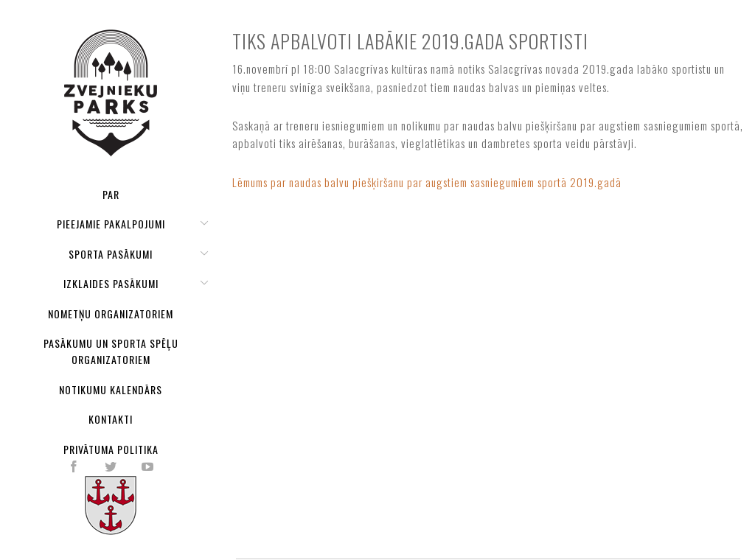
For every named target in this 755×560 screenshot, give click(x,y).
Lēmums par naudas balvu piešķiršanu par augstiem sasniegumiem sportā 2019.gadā (427, 182)
